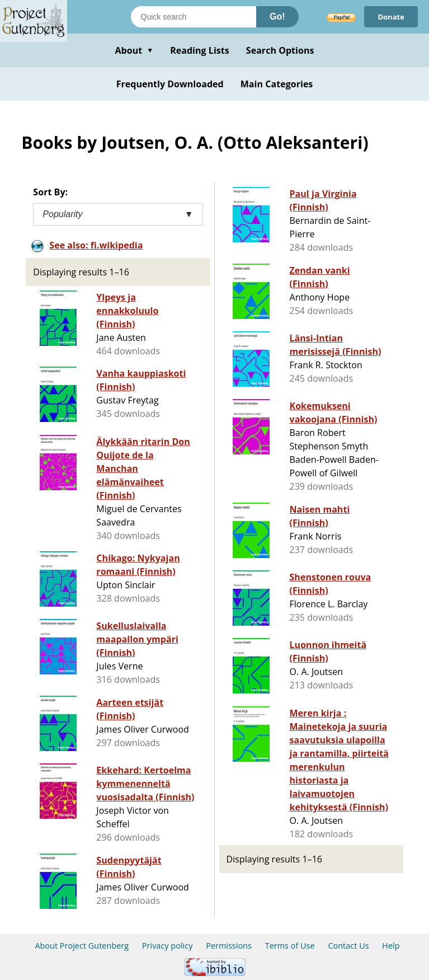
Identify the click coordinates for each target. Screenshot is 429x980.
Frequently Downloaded (170, 84)
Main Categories (277, 84)
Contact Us (348, 946)
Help (391, 946)
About (134, 50)
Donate (391, 17)
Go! (277, 17)
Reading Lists (200, 50)
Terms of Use (290, 946)
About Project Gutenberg (82, 946)
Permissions (229, 946)
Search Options (280, 50)
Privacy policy (168, 946)
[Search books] (194, 17)
